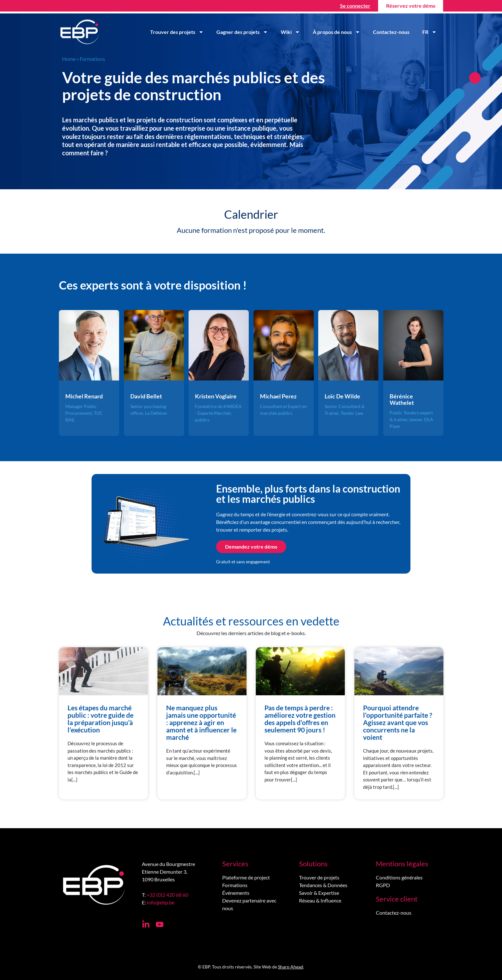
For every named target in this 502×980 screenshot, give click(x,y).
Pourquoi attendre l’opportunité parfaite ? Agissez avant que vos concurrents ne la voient (398, 722)
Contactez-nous (391, 32)
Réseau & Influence (320, 900)
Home (69, 59)
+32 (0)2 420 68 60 (167, 895)
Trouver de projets (319, 877)
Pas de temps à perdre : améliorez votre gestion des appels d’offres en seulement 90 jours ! (300, 719)
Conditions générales (399, 877)
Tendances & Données (323, 885)
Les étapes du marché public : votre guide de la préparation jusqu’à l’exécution (101, 719)
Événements (236, 893)
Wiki (290, 32)
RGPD (383, 885)
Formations (235, 885)
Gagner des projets (242, 32)
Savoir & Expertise (319, 893)
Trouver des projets (177, 32)
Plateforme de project (246, 877)
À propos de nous (336, 32)
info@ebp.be (161, 902)
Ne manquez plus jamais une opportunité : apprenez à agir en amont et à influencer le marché (201, 722)
